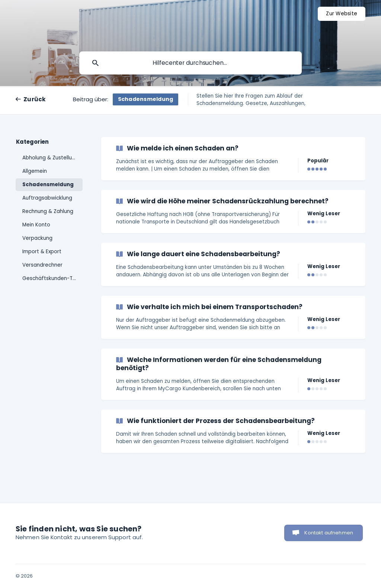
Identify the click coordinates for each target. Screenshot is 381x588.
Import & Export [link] (42, 252)
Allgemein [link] (35, 171)
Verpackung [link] (37, 238)
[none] (342, 14)
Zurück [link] (35, 99)
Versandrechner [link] (42, 265)
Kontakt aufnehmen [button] (329, 533)
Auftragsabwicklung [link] (47, 198)
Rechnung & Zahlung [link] (48, 211)
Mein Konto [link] (36, 225)
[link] (233, 159)
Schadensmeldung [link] (48, 185)
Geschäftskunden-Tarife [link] (52, 278)
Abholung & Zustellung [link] (50, 158)
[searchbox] (190, 63)
